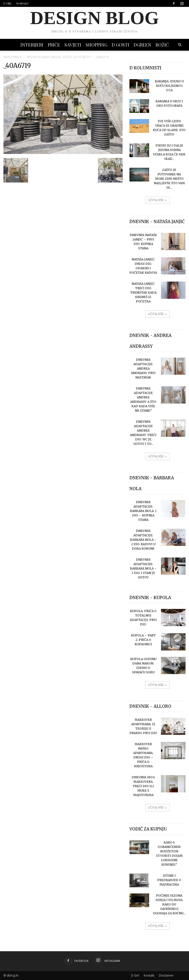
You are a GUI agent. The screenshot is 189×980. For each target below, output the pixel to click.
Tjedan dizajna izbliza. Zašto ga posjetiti (58, 57)
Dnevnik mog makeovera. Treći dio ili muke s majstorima (143, 786)
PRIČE (54, 45)
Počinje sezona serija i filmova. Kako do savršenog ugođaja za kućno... (169, 904)
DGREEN (142, 45)
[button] (180, 45)
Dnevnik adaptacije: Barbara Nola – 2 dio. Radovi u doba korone (143, 540)
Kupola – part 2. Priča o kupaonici (143, 640)
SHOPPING (96, 45)
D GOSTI (120, 45)
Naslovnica (13, 57)
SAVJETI (73, 45)
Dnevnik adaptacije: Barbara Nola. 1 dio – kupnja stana (143, 511)
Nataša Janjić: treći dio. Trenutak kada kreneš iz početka (143, 293)
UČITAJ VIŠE (157, 200)
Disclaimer (166, 975)
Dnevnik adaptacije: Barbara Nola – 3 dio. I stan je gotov (143, 568)
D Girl (8, 3)
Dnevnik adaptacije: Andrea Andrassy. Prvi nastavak (143, 369)
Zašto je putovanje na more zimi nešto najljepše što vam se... (169, 179)
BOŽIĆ (162, 45)
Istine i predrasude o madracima (169, 880)
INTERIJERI (32, 45)
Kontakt (23, 3)
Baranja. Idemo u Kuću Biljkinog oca (169, 86)
